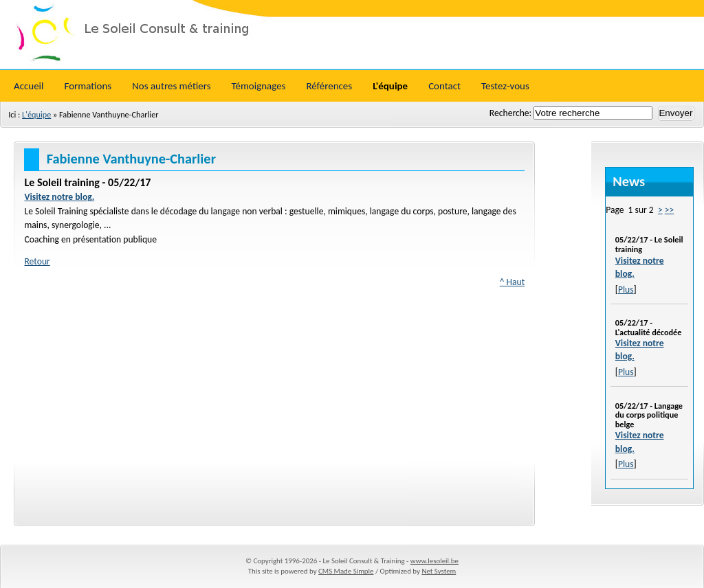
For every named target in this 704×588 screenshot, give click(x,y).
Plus (626, 290)
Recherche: (511, 113)
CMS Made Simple (346, 571)
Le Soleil (352, 34)
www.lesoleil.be (434, 561)
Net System (439, 571)
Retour (37, 261)
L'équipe (36, 114)
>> (670, 210)
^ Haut (513, 282)
